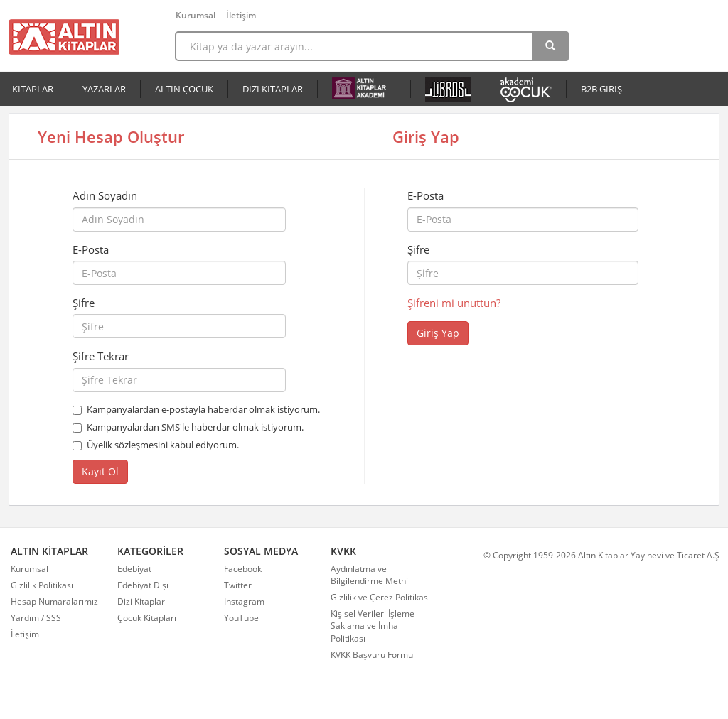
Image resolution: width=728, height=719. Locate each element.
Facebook (243, 569)
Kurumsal (196, 15)
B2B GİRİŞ (601, 89)
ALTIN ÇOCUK (184, 89)
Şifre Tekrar (101, 356)
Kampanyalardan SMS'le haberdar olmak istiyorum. (195, 427)
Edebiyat (134, 569)
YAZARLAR (104, 89)
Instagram (244, 601)
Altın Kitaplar (64, 37)
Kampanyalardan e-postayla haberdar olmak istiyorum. (203, 409)
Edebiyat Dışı (143, 585)
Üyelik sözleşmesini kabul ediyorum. (163, 445)
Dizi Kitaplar (141, 601)
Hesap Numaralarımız (54, 601)
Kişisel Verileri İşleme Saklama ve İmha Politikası (373, 626)
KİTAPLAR (33, 89)
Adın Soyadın (105, 195)
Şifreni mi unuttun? (454, 303)
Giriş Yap (438, 333)
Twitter (238, 585)
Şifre (84, 303)
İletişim (241, 15)
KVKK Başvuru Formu (372, 655)
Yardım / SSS (36, 618)
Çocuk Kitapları (147, 618)
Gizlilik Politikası (42, 585)
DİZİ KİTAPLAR (273, 89)
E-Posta (91, 249)
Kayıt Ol (100, 471)
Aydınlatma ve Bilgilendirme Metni (369, 575)
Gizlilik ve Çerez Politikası (380, 597)
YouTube (241, 618)
